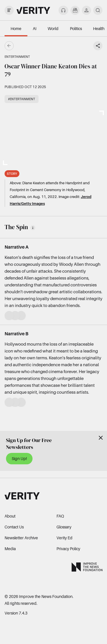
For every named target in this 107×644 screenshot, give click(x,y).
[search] (98, 10)
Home (16, 28)
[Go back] (31, 46)
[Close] (101, 438)
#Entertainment (22, 99)
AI (35, 28)
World (53, 28)
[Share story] (98, 46)
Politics (76, 28)
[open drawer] (9, 10)
